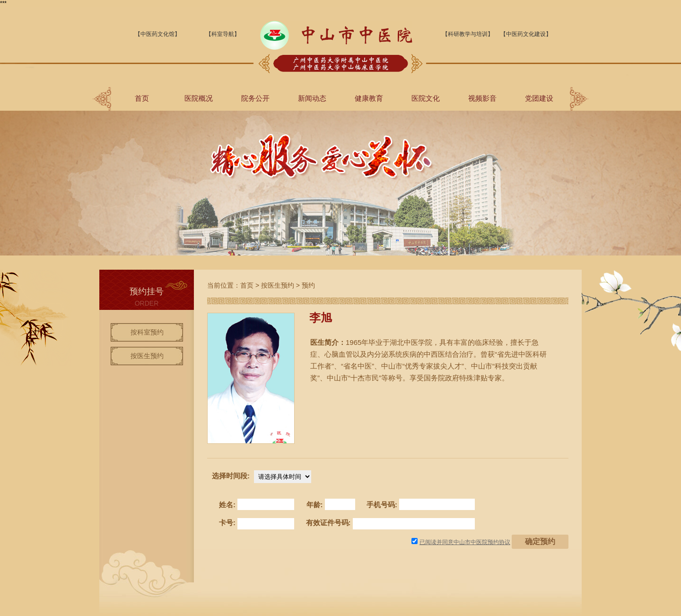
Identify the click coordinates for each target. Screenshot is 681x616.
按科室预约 (147, 332)
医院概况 (199, 98)
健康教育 (369, 98)
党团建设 (539, 98)
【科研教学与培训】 (468, 34)
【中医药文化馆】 (157, 34)
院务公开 (255, 98)
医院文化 (426, 98)
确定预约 (540, 541)
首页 (142, 98)
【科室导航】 (223, 34)
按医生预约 (147, 356)
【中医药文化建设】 (526, 34)
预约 (308, 285)
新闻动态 (312, 98)
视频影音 (482, 98)
